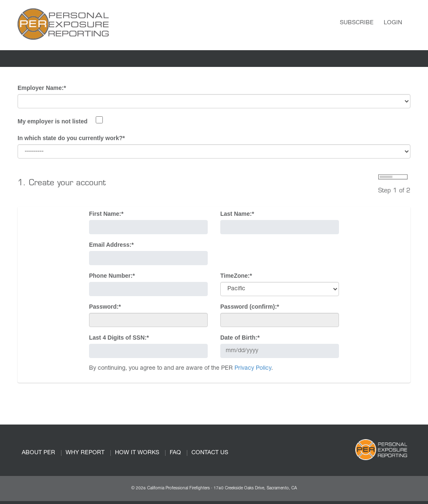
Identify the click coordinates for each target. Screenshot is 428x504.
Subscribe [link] (357, 23)
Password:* (105, 307)
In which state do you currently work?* (71, 138)
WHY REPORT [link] (85, 453)
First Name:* (106, 214)
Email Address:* (111, 245)
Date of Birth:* (240, 338)
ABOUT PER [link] (38, 453)
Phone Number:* (112, 276)
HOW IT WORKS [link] (137, 453)
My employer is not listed (52, 121)
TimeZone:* (236, 276)
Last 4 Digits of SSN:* (119, 338)
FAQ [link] (175, 453)
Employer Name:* (42, 88)
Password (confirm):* (250, 307)
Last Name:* (237, 214)
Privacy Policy (253, 368)
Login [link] (393, 23)
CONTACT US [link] (210, 453)
